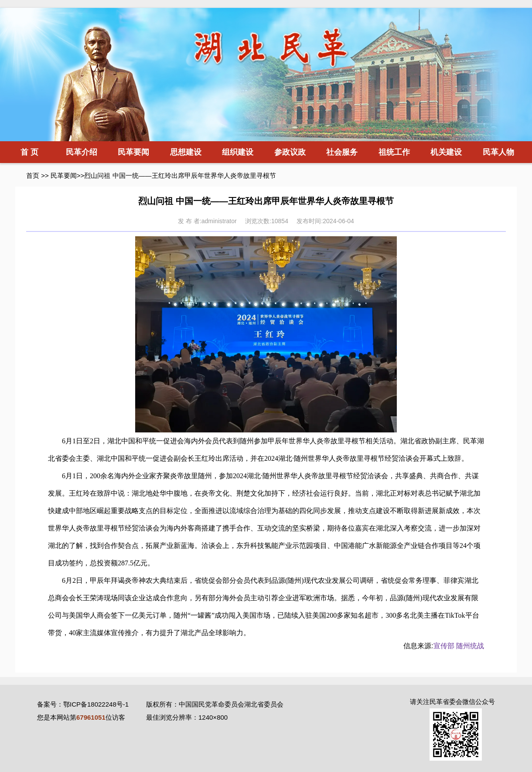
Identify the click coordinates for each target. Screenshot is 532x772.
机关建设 (446, 152)
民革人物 (498, 152)
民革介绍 (82, 152)
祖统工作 (394, 152)
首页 (33, 175)
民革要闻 (133, 152)
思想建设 (186, 152)
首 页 (29, 152)
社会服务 (342, 152)
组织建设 (238, 152)
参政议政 (290, 152)
